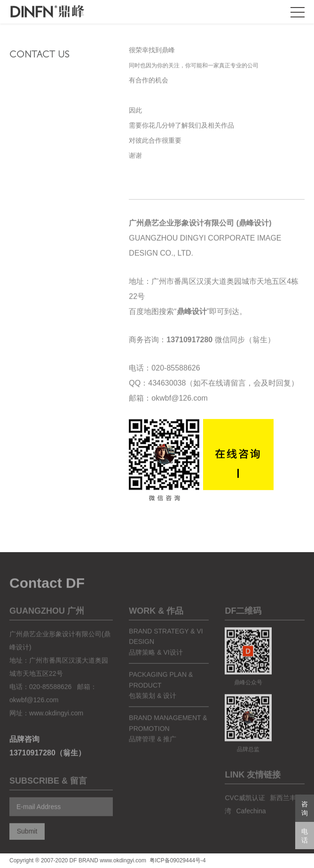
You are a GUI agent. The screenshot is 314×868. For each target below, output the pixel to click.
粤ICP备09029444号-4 (178, 860)
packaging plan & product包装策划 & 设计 (161, 692)
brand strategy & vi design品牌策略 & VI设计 (166, 649)
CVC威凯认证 (245, 805)
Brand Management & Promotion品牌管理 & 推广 (168, 735)
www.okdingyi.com (56, 720)
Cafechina (251, 818)
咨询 (305, 808)
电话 (305, 836)
